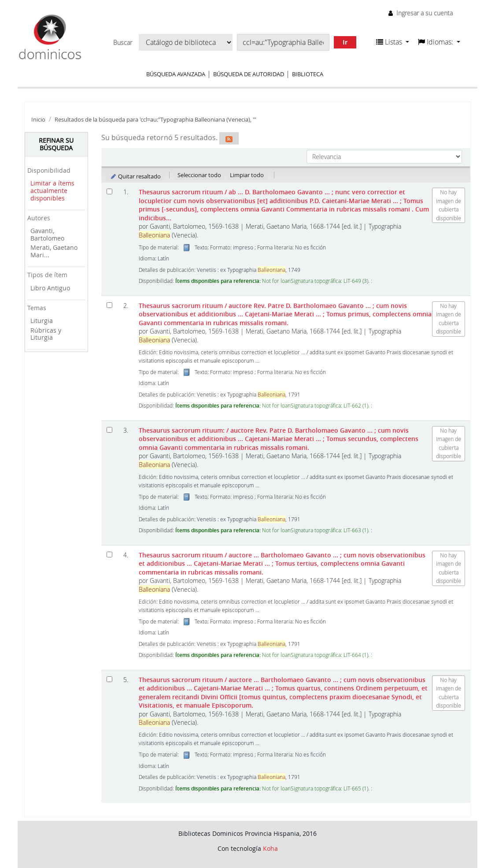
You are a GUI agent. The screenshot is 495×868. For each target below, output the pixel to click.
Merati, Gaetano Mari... (54, 251)
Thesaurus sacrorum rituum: (279, 439)
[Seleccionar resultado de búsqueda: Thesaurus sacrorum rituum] (109, 191)
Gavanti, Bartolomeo (47, 234)
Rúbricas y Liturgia (46, 334)
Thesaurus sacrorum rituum (284, 205)
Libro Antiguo (50, 288)
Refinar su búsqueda (56, 144)
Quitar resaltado (135, 176)
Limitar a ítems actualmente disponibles (52, 190)
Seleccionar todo (199, 175)
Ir (345, 42)
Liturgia (42, 321)
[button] (393, 42)
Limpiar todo (247, 175)
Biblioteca (308, 74)
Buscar (123, 43)
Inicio (38, 120)
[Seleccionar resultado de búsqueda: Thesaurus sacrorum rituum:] (109, 430)
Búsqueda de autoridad (249, 74)
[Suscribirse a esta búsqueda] (229, 138)
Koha (270, 848)
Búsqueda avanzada (176, 74)
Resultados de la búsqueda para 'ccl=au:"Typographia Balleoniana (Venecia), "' (155, 120)
